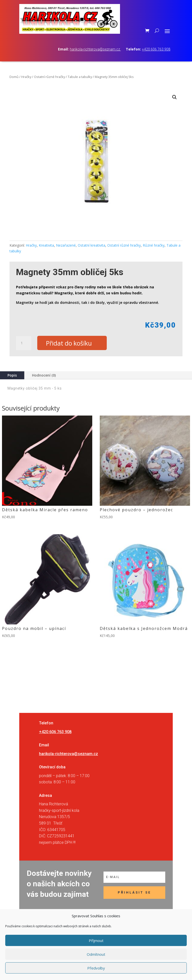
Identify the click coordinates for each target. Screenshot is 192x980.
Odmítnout (96, 954)
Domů (14, 77)
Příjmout (96, 941)
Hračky (26, 77)
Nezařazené (66, 245)
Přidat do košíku (69, 343)
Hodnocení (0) (44, 375)
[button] (174, 97)
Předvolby (96, 968)
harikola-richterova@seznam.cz (95, 49)
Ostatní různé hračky (49, 77)
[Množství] (23, 343)
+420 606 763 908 (156, 49)
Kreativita (46, 245)
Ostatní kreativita (91, 245)
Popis (12, 375)
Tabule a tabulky (80, 77)
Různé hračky (154, 245)
